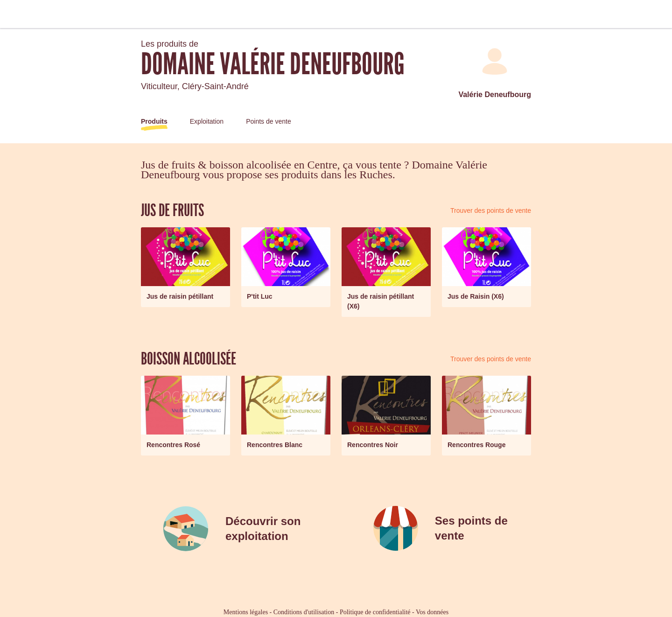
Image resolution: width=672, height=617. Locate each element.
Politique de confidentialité (375, 612)
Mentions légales (246, 612)
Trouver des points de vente (491, 210)
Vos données (432, 612)
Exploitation (207, 121)
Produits (154, 121)
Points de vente (269, 121)
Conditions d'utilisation (304, 612)
